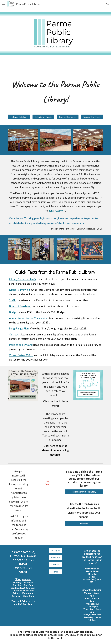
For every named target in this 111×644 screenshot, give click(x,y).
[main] (55, 92)
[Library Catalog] (19, 117)
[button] (3, 4)
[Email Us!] (56, 565)
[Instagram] (56, 550)
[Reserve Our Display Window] (92, 117)
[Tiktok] (56, 572)
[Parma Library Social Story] (84, 492)
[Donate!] (84, 524)
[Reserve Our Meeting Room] (68, 117)
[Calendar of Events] (43, 117)
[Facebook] (56, 557)
